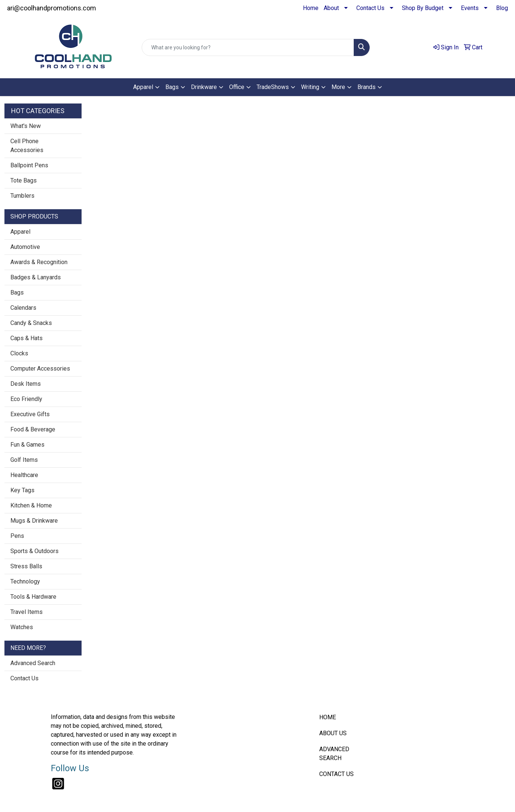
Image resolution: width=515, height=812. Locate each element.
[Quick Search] (248, 47)
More (338, 87)
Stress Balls (26, 566)
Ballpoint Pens (29, 165)
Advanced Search (33, 663)
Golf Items (24, 460)
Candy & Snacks (31, 323)
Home (311, 8)
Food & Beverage (33, 429)
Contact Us (370, 8)
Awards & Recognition (39, 262)
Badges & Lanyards (36, 277)
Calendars (23, 308)
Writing (310, 87)
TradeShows (273, 87)
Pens (17, 536)
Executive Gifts (30, 414)
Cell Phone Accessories (27, 146)
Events (470, 8)
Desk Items (26, 384)
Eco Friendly (26, 399)
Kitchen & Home (31, 505)
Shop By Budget (423, 8)
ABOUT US (333, 733)
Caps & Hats (27, 338)
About (331, 8)
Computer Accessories (40, 369)
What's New (26, 126)
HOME (328, 717)
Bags (172, 87)
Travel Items (27, 612)
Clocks (19, 353)
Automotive (25, 247)
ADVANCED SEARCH (334, 754)
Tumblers (22, 196)
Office (237, 87)
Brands (367, 87)
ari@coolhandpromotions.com (52, 8)
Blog (502, 8)
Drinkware (204, 87)
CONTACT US (336, 774)
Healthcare (24, 475)
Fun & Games (27, 445)
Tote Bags (24, 180)
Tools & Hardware (33, 597)
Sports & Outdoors (34, 551)
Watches (22, 627)
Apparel (143, 87)
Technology (25, 581)
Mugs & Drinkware (34, 521)
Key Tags (22, 490)
